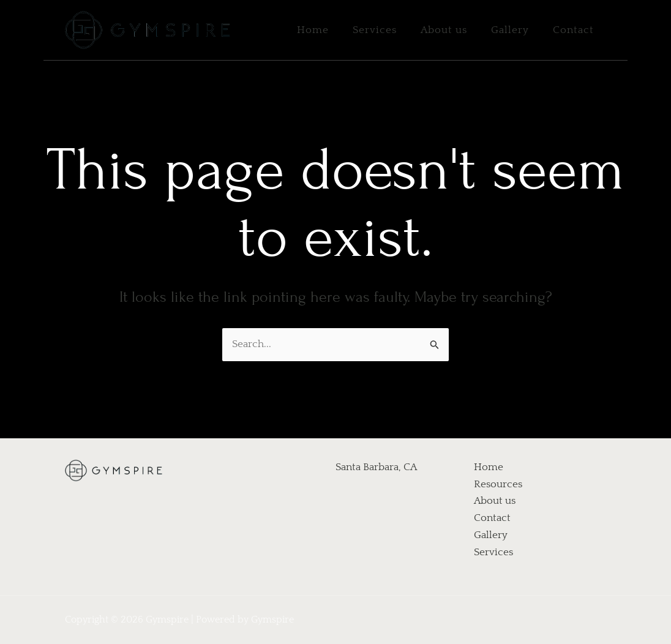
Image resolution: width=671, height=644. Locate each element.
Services (386, 30)
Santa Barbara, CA (376, 467)
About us (452, 30)
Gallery (515, 30)
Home (327, 30)
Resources (498, 484)
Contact (575, 30)
